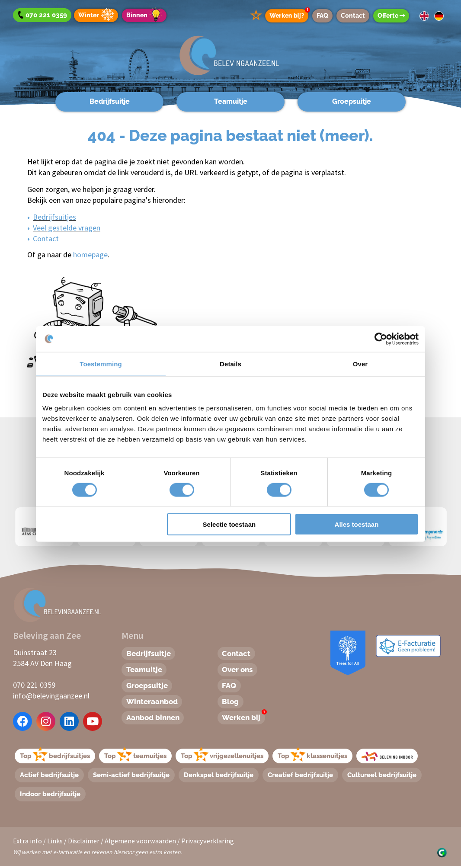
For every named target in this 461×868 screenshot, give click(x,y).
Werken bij (245, 718)
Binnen (146, 15)
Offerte (391, 16)
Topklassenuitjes (313, 756)
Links (55, 842)
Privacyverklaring (208, 842)
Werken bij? (289, 14)
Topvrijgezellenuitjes (222, 756)
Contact (353, 16)
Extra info (27, 842)
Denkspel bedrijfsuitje (219, 775)
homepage (90, 255)
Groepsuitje (352, 101)
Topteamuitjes (136, 756)
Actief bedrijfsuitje (50, 775)
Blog (231, 703)
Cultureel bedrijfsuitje (382, 775)
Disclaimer (84, 842)
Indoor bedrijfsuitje (51, 795)
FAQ (322, 16)
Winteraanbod (154, 703)
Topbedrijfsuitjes (55, 756)
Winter (98, 15)
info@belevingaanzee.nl (51, 696)
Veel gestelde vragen (67, 228)
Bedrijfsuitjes (54, 217)
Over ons (239, 670)
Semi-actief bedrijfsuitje (132, 775)
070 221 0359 (34, 685)
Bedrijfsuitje (110, 101)
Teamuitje (231, 101)
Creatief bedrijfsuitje (301, 775)
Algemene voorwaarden (140, 842)
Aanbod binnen (155, 719)
